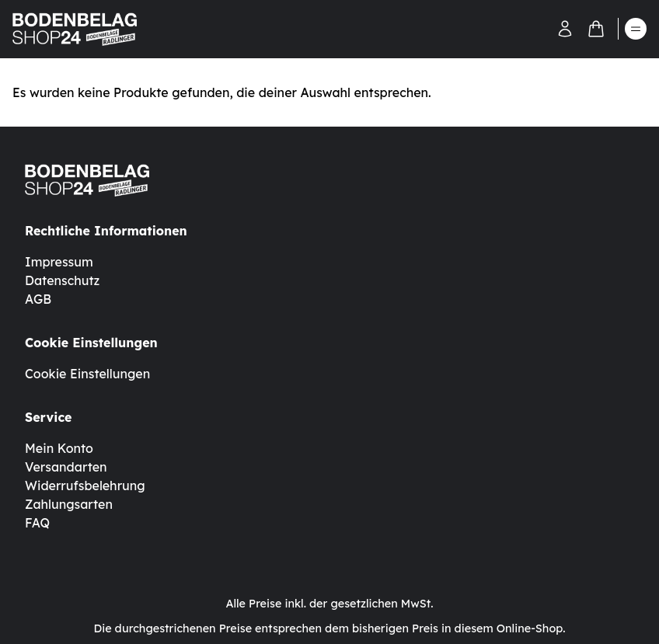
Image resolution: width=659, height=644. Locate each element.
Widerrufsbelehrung (85, 486)
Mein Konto (59, 448)
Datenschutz (62, 280)
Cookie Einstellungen (87, 374)
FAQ (37, 523)
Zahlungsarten (69, 504)
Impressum (59, 262)
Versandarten (66, 467)
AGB (38, 299)
